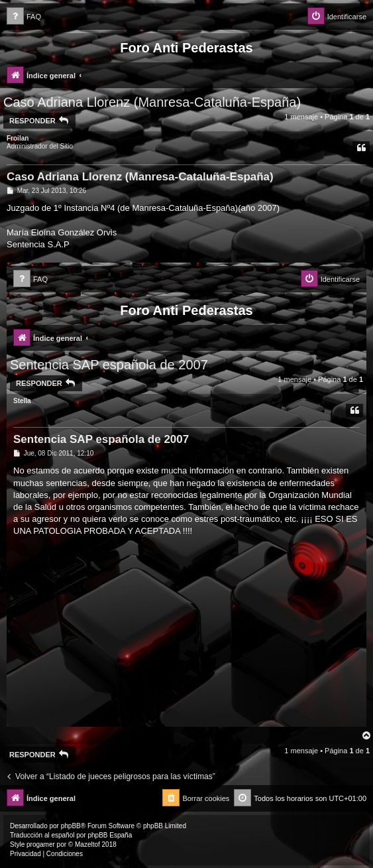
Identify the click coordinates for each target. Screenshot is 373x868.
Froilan (18, 138)
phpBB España (110, 835)
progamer (41, 844)
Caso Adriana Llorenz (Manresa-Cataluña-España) (152, 102)
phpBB (71, 826)
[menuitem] (24, 17)
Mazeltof (87, 844)
